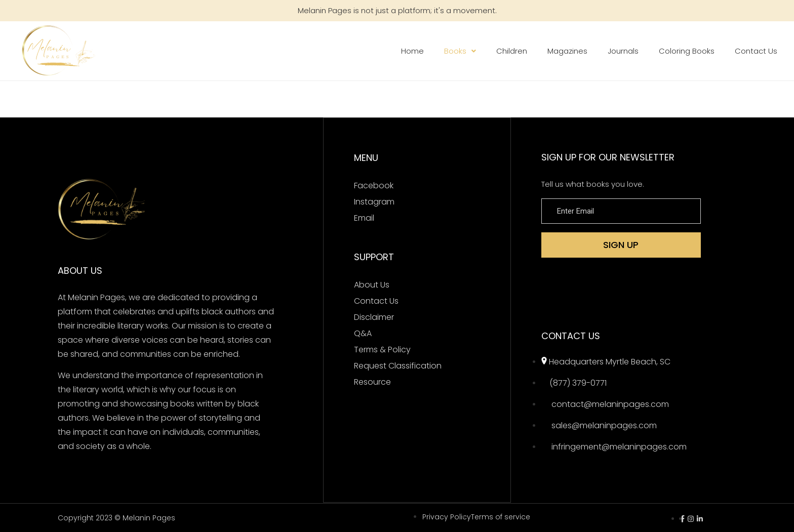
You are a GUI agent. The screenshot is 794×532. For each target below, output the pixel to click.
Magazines (567, 51)
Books (460, 51)
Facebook (374, 185)
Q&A (363, 333)
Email (364, 217)
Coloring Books (687, 51)
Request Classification (398, 365)
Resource (372, 381)
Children (512, 51)
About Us (372, 284)
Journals (623, 51)
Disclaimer (374, 317)
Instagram (374, 201)
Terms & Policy (382, 349)
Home (412, 51)
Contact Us (756, 51)
